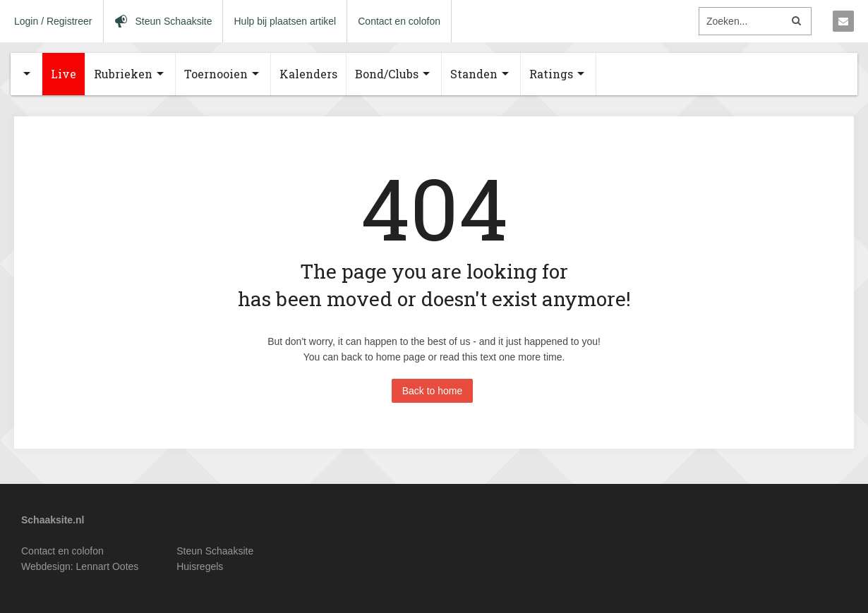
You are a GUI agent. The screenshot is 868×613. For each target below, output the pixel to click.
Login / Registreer (53, 21)
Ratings (551, 74)
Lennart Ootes (108, 566)
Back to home (433, 391)
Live (64, 74)
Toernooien (216, 74)
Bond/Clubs (387, 74)
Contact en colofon (399, 21)
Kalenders (308, 74)
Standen (474, 74)
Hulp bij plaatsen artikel (285, 21)
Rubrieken (123, 74)
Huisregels (200, 566)
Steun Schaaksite (215, 551)
